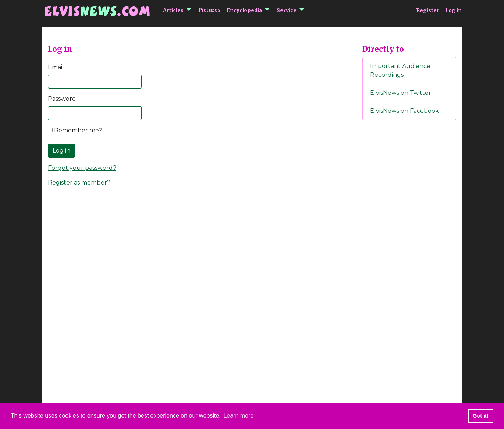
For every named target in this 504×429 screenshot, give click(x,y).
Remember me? (75, 130)
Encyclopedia (244, 10)
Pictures (210, 10)
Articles (173, 10)
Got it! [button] (480, 416)
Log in (453, 10)
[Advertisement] (409, 248)
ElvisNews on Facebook (404, 111)
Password (62, 99)
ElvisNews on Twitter (401, 93)
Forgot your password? (82, 168)
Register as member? (79, 183)
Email (56, 67)
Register (428, 10)
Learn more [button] (238, 416)
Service (287, 10)
